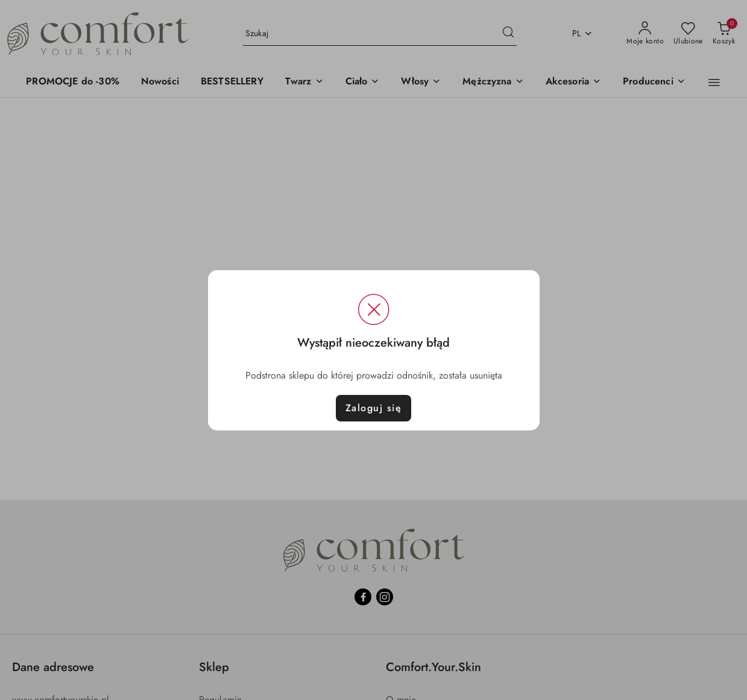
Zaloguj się (374, 408)
